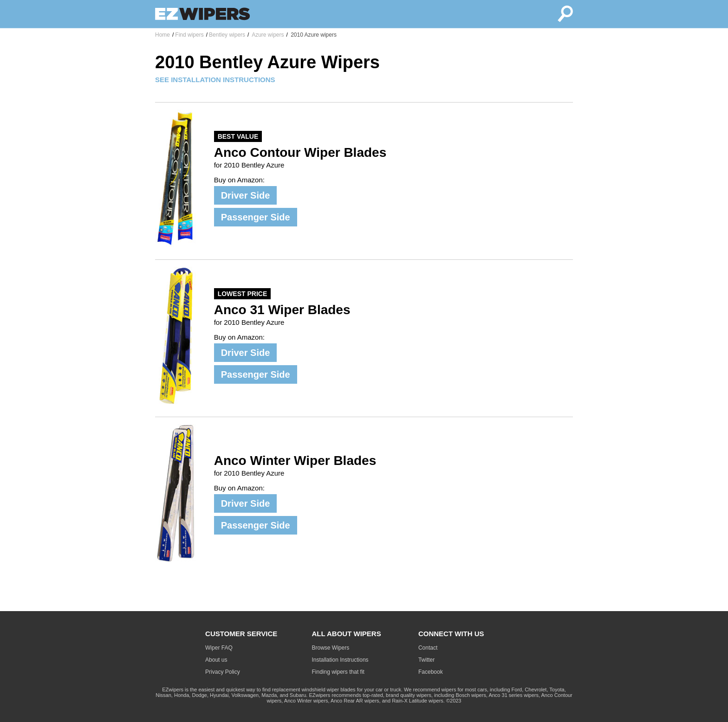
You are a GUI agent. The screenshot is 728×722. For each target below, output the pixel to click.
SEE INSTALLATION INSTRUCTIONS (215, 80)
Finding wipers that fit (338, 672)
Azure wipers (267, 35)
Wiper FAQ (219, 648)
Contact (428, 648)
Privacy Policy (223, 672)
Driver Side (246, 195)
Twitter (426, 660)
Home (162, 35)
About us (216, 660)
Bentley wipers (227, 35)
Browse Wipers (331, 648)
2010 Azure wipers (313, 35)
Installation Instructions (340, 660)
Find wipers (189, 35)
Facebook (431, 672)
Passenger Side (256, 217)
